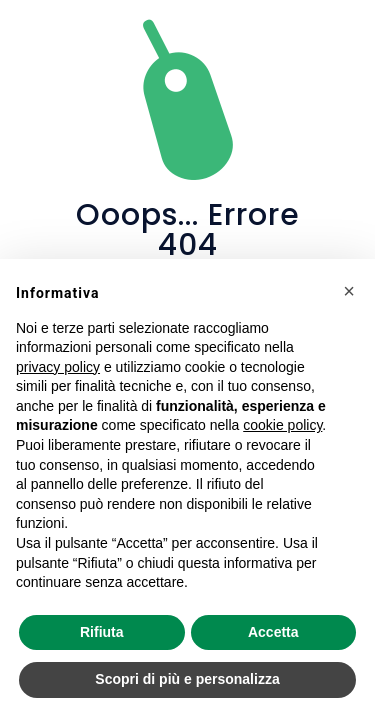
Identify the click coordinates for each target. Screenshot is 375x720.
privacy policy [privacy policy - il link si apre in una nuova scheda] (58, 367)
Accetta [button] (273, 632)
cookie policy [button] (282, 425)
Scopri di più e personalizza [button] (187, 679)
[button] (349, 291)
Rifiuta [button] (102, 632)
